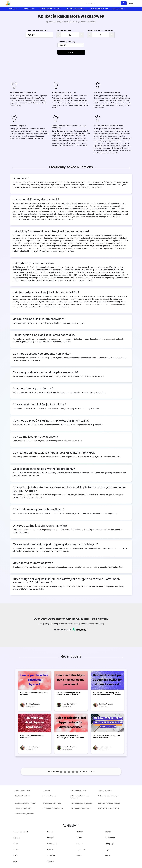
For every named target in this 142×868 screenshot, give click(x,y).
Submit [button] (71, 52)
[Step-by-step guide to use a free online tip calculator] (108, 723)
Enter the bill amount (37, 30)
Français (51, 838)
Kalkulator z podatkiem (23, 808)
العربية (108, 850)
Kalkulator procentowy (79, 791)
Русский (51, 850)
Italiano (79, 838)
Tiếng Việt (109, 844)
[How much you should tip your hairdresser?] (35, 723)
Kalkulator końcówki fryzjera (109, 796)
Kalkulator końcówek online (53, 808)
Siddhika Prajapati (33, 704)
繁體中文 (51, 861)
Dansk (50, 832)
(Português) (52, 844)
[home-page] (8, 3)
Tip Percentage (64, 30)
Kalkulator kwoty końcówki (25, 814)
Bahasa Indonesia (21, 832)
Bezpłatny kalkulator (22, 796)
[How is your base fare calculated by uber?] (35, 680)
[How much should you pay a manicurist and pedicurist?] (71, 680)
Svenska (80, 844)
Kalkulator (46, 791)
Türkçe (16, 850)
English (108, 832)
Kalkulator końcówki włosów (25, 803)
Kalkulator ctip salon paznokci (81, 803)
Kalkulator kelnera (49, 796)
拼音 (15, 861)
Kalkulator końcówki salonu (81, 808)
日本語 (108, 855)
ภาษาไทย (51, 855)
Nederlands (110, 838)
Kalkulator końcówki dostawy (109, 803)
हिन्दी (15, 855)
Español (17, 838)
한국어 (79, 855)
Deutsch (80, 832)
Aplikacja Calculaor (105, 791)
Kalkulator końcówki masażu (109, 808)
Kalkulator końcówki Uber (52, 803)
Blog (131, 3)
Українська (81, 850)
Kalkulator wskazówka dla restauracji (80, 797)
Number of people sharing (100, 30)
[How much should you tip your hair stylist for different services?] (108, 680)
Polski (16, 844)
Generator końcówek (22, 791)
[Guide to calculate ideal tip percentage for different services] (71, 723)
